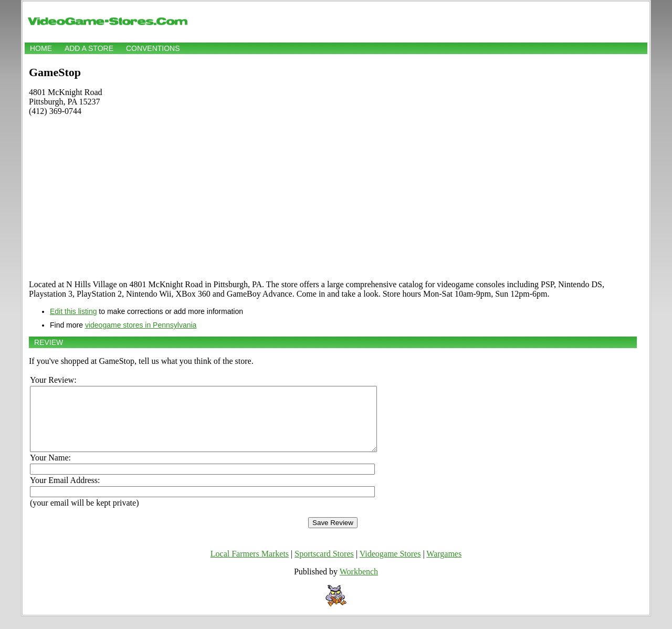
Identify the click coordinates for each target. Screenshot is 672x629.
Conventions (153, 48)
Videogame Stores (390, 566)
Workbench (359, 584)
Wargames (444, 566)
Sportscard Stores (324, 566)
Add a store (89, 48)
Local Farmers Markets (250, 566)
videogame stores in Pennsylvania (141, 325)
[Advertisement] (333, 198)
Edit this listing (73, 311)
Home (41, 48)
